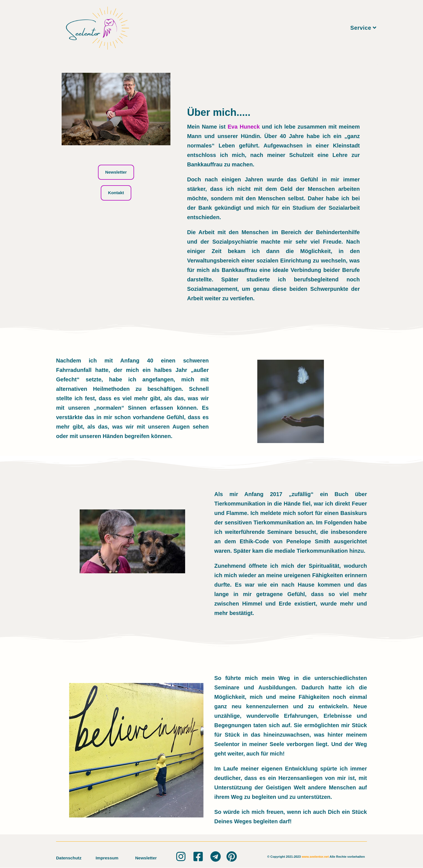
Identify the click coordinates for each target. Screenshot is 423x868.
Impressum (108, 858)
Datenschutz (69, 858)
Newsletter (146, 858)
